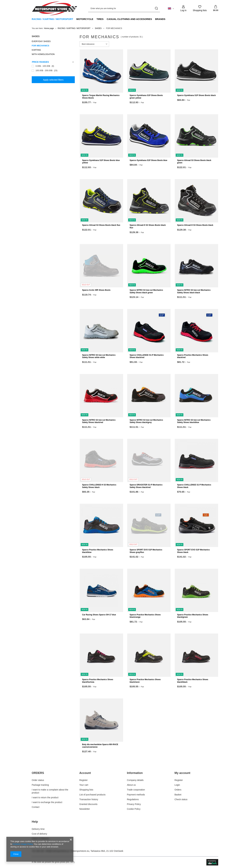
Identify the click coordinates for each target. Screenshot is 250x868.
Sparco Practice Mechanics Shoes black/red (193, 356)
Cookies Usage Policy (23, 844)
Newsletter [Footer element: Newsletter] (85, 809)
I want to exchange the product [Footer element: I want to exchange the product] (47, 802)
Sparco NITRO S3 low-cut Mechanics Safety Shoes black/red (99, 421)
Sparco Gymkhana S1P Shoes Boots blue (148, 160)
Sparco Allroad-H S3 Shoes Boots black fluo (148, 226)
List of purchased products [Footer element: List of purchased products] (92, 795)
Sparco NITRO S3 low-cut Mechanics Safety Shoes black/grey (146, 421)
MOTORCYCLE (85, 19)
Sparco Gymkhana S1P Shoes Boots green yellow (146, 97)
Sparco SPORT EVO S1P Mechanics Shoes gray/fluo (146, 551)
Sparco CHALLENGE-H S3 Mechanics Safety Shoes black (99, 486)
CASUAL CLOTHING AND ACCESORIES (129, 19)
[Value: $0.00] (216, 8)
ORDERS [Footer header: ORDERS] (38, 773)
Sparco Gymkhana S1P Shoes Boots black (196, 95)
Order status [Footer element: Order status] (38, 780)
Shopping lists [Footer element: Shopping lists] (86, 790)
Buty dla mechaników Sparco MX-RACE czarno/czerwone (100, 746)
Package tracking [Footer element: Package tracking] (40, 785)
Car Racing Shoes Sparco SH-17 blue (99, 615)
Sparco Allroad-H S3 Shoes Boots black (195, 225)
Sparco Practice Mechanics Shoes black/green (193, 616)
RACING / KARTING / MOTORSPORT (52, 19)
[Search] (156, 8)
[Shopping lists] (200, 8)
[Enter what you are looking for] (124, 8)
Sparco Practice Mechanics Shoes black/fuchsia (98, 681)
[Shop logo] (55, 8)
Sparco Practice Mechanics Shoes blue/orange (145, 616)
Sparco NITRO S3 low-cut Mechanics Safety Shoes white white (99, 356)
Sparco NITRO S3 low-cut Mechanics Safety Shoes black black (194, 291)
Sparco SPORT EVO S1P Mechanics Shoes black (193, 551)
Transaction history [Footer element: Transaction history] (89, 799)
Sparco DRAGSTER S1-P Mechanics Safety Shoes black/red (146, 486)
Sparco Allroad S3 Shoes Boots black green (194, 162)
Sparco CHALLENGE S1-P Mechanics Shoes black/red (147, 356)
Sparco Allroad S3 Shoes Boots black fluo (101, 225)
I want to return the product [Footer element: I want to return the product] (45, 797)
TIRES (100, 19)
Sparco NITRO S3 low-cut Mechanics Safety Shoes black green (146, 291)
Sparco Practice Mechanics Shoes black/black (193, 681)
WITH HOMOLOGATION (43, 54)
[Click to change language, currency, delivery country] (171, 8)
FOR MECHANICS (40, 46)
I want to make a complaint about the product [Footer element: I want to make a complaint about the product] (50, 791)
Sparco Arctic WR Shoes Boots (96, 290)
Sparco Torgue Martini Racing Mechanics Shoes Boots (101, 97)
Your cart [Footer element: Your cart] (84, 785)
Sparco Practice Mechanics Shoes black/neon (145, 681)
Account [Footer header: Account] (85, 773)
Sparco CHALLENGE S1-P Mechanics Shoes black (194, 486)
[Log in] (183, 8)
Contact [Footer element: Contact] (36, 807)
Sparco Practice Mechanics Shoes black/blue (98, 551)
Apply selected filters (53, 80)
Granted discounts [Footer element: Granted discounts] (88, 804)
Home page (49, 28)
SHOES (98, 28)
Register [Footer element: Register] (84, 780)
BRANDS (160, 19)
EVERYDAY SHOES (41, 41)
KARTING (36, 50)
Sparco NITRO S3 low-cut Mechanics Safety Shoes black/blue (194, 421)
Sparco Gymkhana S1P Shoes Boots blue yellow (101, 162)
